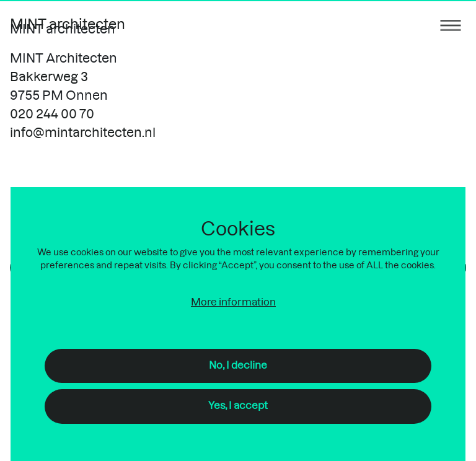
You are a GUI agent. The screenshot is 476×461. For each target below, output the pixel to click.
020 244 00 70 (52, 115)
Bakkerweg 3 (49, 77)
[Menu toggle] (451, 25)
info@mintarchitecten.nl (83, 133)
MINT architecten (68, 25)
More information (233, 302)
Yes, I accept (238, 406)
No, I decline (238, 366)
